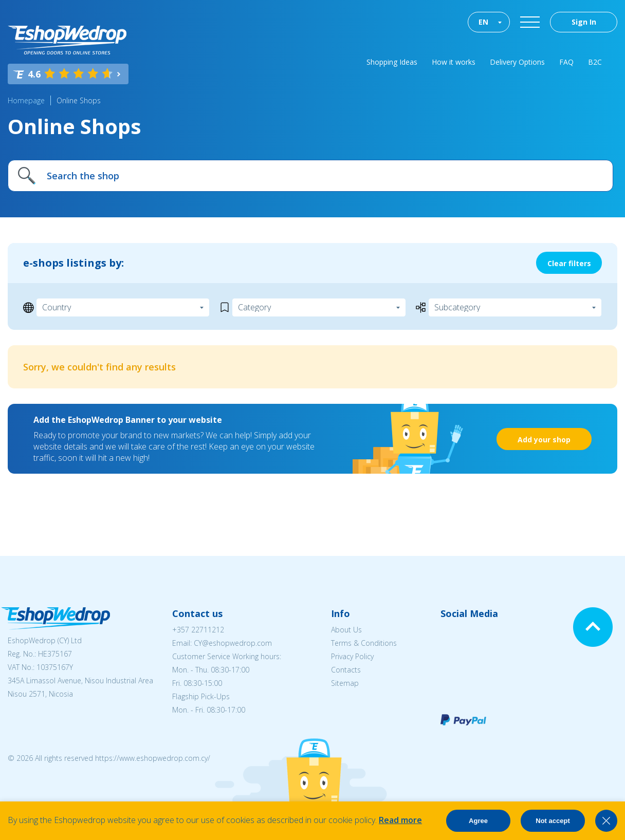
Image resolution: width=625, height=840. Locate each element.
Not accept (553, 821)
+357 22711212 (198, 630)
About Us (346, 630)
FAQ (566, 62)
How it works (454, 62)
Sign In (584, 22)
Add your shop (544, 440)
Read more (400, 820)
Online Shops (79, 100)
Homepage (26, 100)
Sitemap (345, 683)
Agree (478, 821)
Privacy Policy (352, 656)
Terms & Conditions (364, 643)
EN (483, 22)
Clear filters (569, 263)
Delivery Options (517, 62)
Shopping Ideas (392, 62)
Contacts (346, 670)
